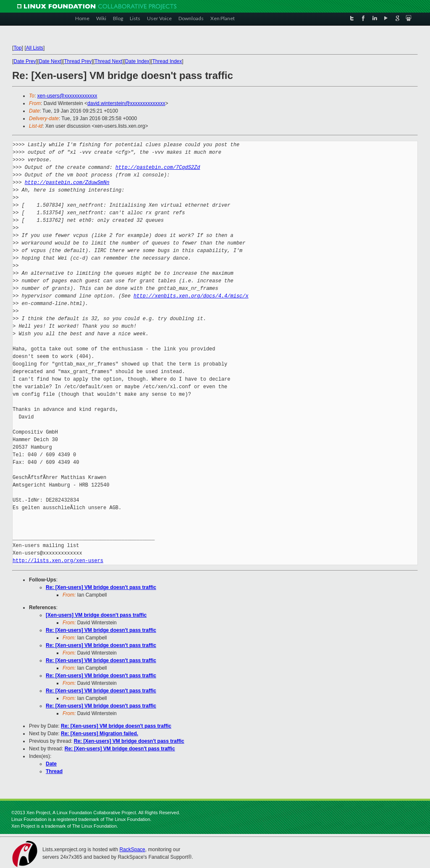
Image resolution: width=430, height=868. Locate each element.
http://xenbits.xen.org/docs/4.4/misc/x (191, 296)
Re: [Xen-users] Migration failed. (100, 734)
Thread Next (108, 61)
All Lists (35, 48)
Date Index (137, 61)
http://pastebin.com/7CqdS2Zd (158, 167)
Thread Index (167, 61)
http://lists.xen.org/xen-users (58, 561)
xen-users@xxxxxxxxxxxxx (67, 96)
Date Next (50, 61)
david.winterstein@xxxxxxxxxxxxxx (126, 103)
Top (17, 48)
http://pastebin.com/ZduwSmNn (67, 183)
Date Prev (25, 61)
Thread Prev (78, 61)
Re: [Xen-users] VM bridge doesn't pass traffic (101, 587)
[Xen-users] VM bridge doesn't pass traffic (96, 615)
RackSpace (132, 850)
